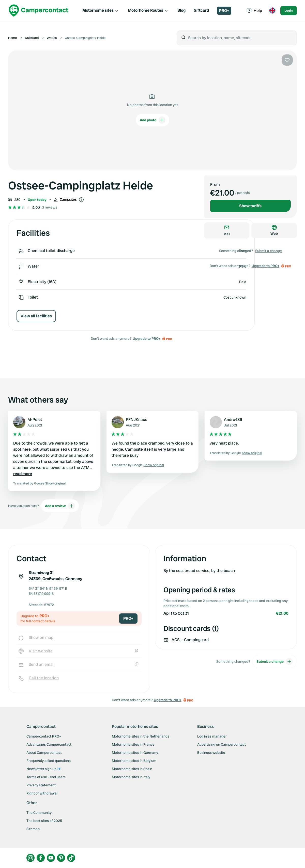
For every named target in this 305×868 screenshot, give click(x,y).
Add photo (153, 120)
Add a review (60, 506)
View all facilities (36, 316)
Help (254, 11)
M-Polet (35, 420)
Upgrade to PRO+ (147, 339)
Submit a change (269, 251)
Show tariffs (250, 206)
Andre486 (233, 420)
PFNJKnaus (136, 420)
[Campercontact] (39, 11)
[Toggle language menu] (272, 11)
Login (289, 11)
